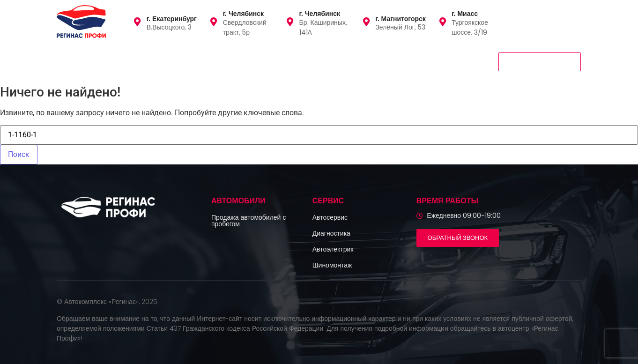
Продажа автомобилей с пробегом (249, 221)
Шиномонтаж (332, 265)
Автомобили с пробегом (102, 61)
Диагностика (331, 233)
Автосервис (330, 217)
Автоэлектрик (333, 249)
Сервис (173, 61)
